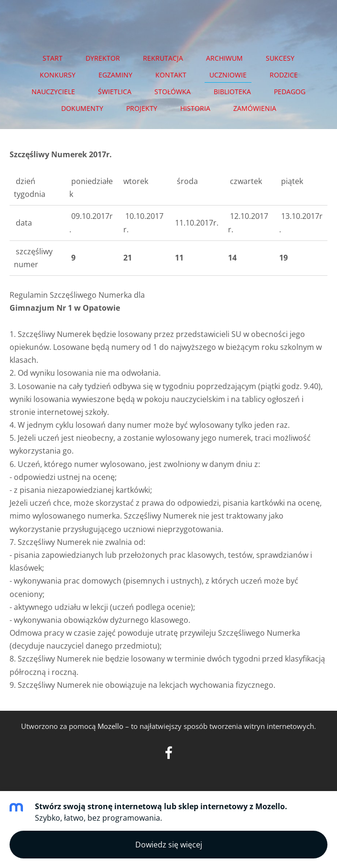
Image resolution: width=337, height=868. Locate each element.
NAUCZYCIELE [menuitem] (53, 92)
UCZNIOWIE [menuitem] (228, 75)
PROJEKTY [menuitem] (142, 108)
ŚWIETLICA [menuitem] (115, 92)
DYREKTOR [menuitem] (103, 58)
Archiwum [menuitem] (224, 58)
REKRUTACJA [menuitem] (163, 58)
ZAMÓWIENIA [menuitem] (255, 108)
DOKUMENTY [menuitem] (82, 108)
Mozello (110, 726)
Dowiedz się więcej (169, 845)
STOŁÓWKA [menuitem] (173, 92)
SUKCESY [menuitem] (280, 58)
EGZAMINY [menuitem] (115, 75)
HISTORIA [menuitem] (195, 108)
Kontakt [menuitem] (171, 75)
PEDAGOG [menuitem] (290, 92)
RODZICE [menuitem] (284, 75)
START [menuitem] (53, 58)
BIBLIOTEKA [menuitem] (232, 92)
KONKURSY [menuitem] (58, 75)
